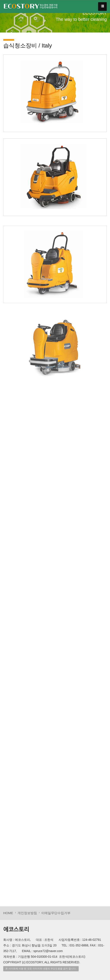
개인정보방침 (27, 913)
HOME (8, 913)
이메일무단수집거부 (56, 913)
